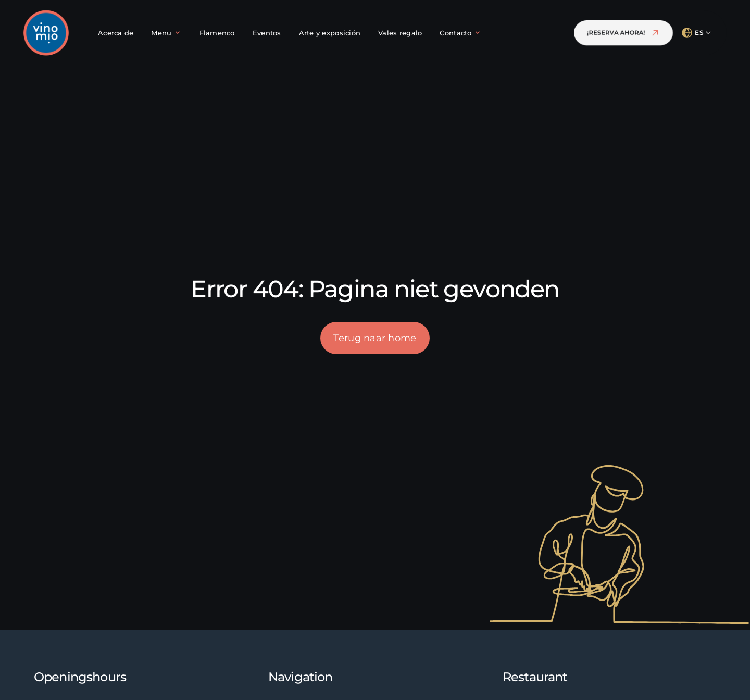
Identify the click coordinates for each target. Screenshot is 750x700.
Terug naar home (375, 338)
